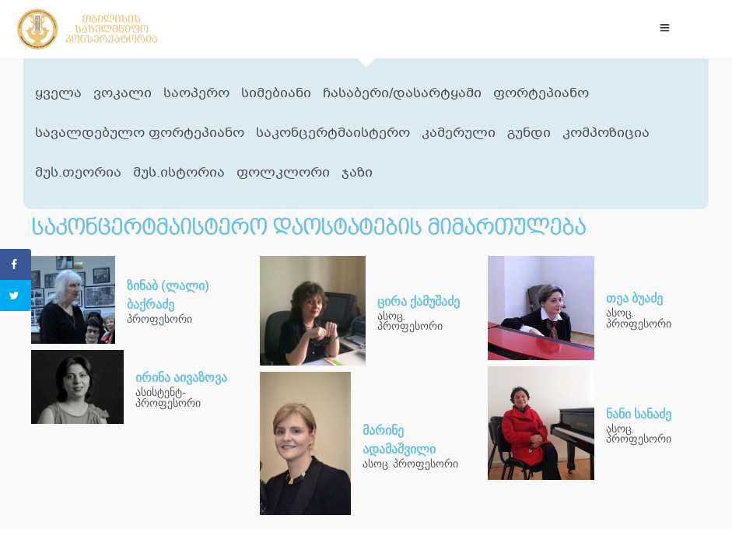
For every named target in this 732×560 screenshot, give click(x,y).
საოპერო (196, 94)
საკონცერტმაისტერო (333, 133)
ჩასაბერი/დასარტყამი (402, 94)
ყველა (58, 94)
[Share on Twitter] (16, 296)
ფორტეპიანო (541, 94)
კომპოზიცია (606, 133)
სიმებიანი (276, 94)
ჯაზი (357, 173)
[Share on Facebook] (16, 264)
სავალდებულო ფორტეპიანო (140, 133)
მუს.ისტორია (179, 173)
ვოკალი (123, 94)
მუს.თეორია (78, 173)
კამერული (459, 133)
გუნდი (529, 133)
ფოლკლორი (283, 173)
